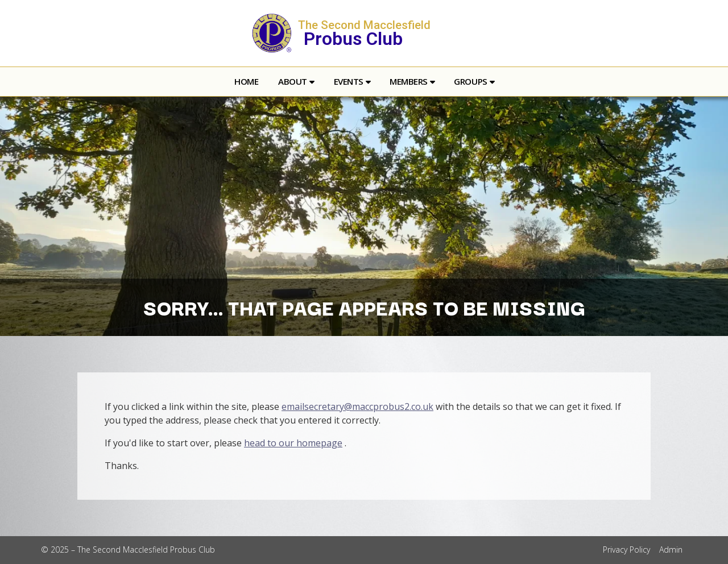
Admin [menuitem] (671, 550)
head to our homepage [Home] (293, 443)
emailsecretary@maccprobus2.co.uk (357, 407)
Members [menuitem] (409, 81)
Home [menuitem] (246, 81)
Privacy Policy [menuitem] (626, 550)
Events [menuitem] (349, 81)
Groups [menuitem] (470, 81)
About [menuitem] (293, 81)
